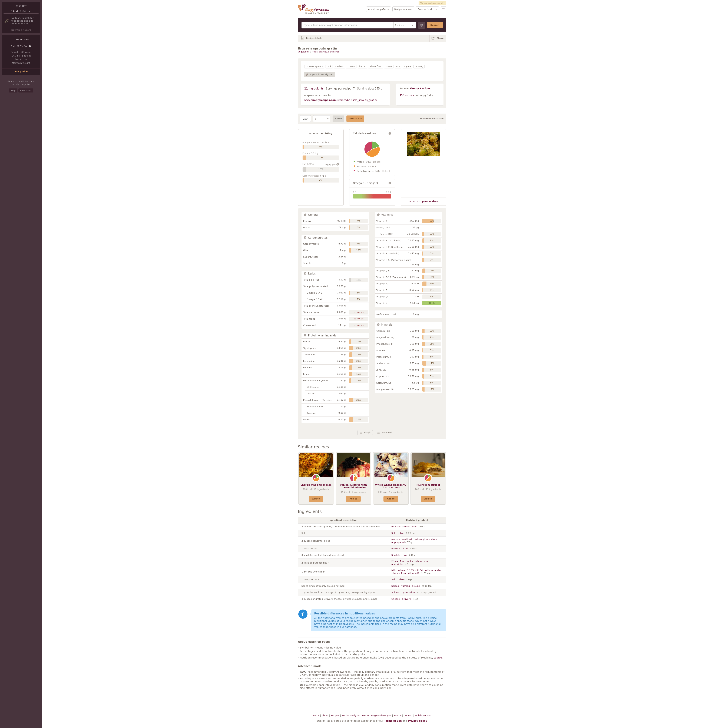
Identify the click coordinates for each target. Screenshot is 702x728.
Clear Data (26, 91)
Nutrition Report (21, 30)
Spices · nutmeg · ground (406, 586)
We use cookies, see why (432, 3)
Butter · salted (400, 549)
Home (316, 715)
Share (440, 38)
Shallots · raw (399, 555)
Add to (316, 499)
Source (398, 715)
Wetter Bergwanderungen (377, 715)
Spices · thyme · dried (404, 592)
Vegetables (304, 52)
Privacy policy (418, 721)
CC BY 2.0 (414, 201)
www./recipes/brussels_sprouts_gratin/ (341, 100)
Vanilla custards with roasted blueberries (353, 486)
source (438, 658)
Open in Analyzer (321, 75)
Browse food (425, 9)
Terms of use (393, 721)
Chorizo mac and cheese (316, 485)
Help (13, 91)
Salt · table (398, 533)
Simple (368, 433)
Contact (408, 715)
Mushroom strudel (428, 485)
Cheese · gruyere (401, 599)
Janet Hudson (430, 201)
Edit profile (21, 72)
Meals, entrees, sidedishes (325, 52)
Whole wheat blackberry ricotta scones (391, 486)
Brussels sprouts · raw (404, 527)
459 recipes (407, 95)
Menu (443, 9)
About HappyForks (378, 9)
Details (30, 47)
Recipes (335, 715)
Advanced (387, 433)
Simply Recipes (420, 88)
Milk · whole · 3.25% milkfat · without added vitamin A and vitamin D (416, 572)
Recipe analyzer (403, 9)
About (325, 715)
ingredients (314, 89)
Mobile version (423, 715)
